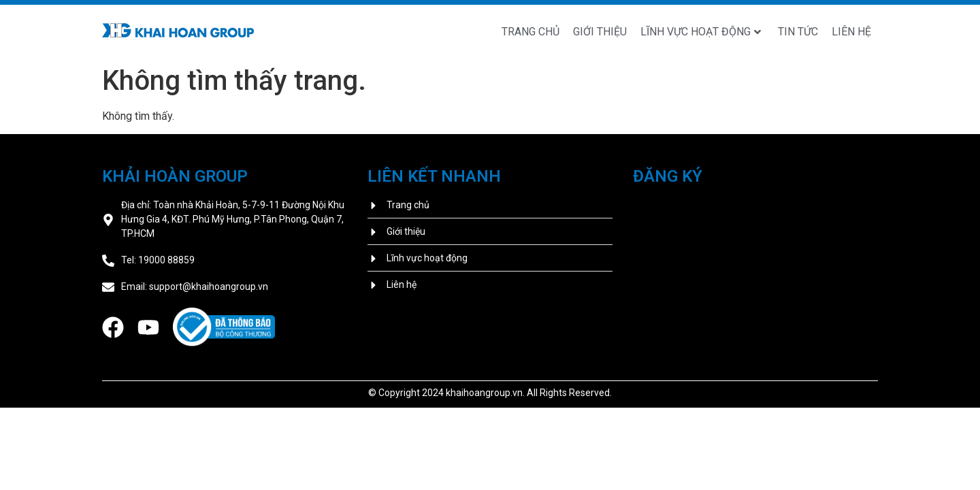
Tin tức (798, 32)
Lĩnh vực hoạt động (701, 32)
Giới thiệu (600, 32)
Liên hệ (851, 32)
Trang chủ (530, 32)
